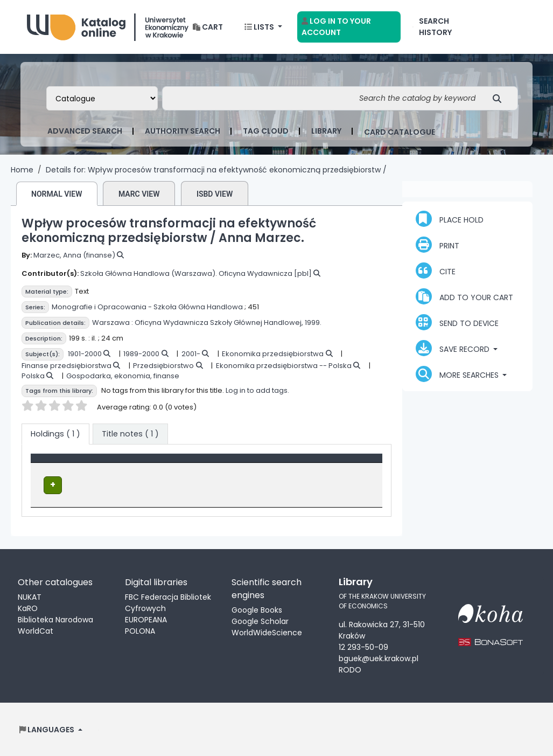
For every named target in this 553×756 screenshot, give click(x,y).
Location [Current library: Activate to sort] (154, 463)
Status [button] (327, 463)
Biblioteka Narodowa (55, 619)
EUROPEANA (146, 619)
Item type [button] (55, 463)
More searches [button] (458, 374)
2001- (191, 354)
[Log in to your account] (349, 27)
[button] (208, 27)
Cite (436, 271)
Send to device (457, 322)
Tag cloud (266, 131)
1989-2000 (141, 354)
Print (437, 245)
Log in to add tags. (257, 390)
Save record (454, 348)
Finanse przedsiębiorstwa (66, 366)
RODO (350, 669)
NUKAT (30, 596)
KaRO (28, 607)
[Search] (500, 98)
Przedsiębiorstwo (163, 366)
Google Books (257, 609)
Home (22, 170)
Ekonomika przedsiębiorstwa (273, 354)
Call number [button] (240, 463)
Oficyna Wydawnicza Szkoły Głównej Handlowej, (219, 322)
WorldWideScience (267, 632)
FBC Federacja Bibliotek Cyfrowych (168, 602)
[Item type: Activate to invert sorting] (81, 464)
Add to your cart (464, 296)
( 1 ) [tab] (55, 434)
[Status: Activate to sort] (346, 464)
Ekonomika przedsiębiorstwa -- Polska (284, 366)
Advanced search (85, 131)
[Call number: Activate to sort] (259, 464)
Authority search (183, 131)
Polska (33, 376)
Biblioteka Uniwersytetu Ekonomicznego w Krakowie (108, 25)
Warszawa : (113, 322)
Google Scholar (260, 620)
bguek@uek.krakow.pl (379, 658)
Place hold (450, 219)
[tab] (130, 434)
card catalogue (400, 132)
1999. (313, 322)
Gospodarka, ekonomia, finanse (123, 376)
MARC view (139, 194)
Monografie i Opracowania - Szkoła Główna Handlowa (147, 307)
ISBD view (215, 194)
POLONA (140, 630)
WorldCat (36, 630)
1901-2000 (85, 354)
